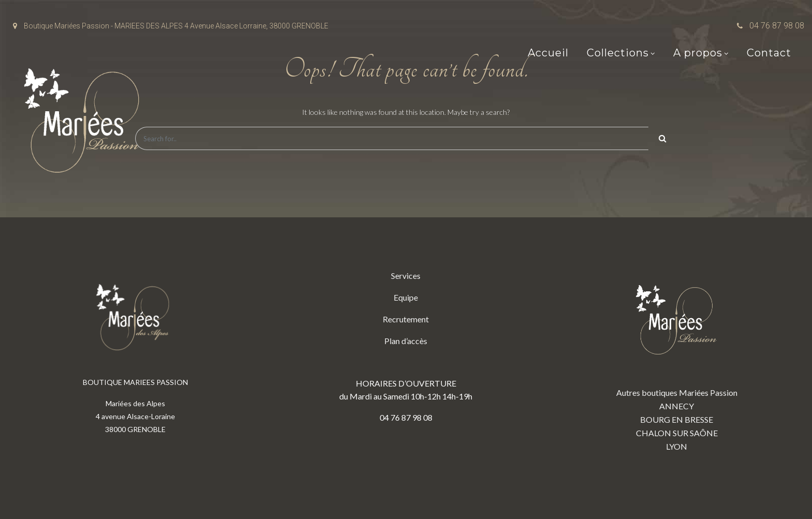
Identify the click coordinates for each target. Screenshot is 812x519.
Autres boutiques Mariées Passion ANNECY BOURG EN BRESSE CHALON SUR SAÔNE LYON (677, 360)
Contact (769, 53)
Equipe (406, 297)
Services (406, 276)
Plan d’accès (406, 341)
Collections (618, 53)
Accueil (548, 53)
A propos (698, 53)
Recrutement (406, 319)
